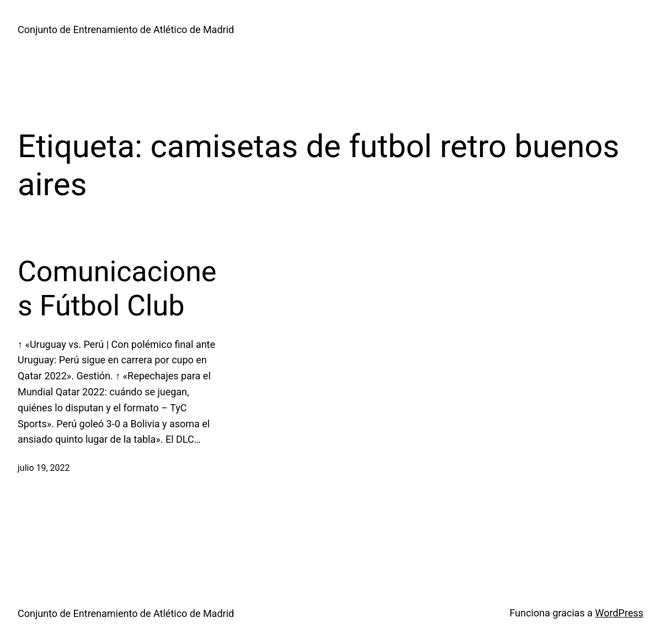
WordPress (619, 613)
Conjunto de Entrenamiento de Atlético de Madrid (126, 29)
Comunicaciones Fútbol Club (117, 289)
